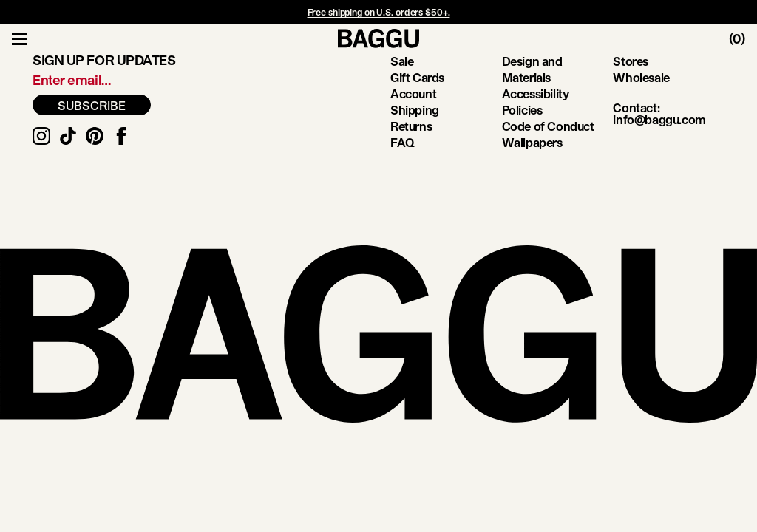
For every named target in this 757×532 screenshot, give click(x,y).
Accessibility (536, 93)
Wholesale (641, 77)
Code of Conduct (548, 126)
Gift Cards (417, 77)
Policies (522, 110)
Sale (402, 61)
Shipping (415, 110)
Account (413, 93)
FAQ (403, 142)
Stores (631, 61)
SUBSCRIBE (92, 105)
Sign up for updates (104, 60)
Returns (411, 126)
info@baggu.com (659, 119)
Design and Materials (532, 69)
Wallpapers (532, 142)
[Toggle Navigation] (19, 38)
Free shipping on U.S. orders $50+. (379, 12)
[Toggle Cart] (743, 38)
